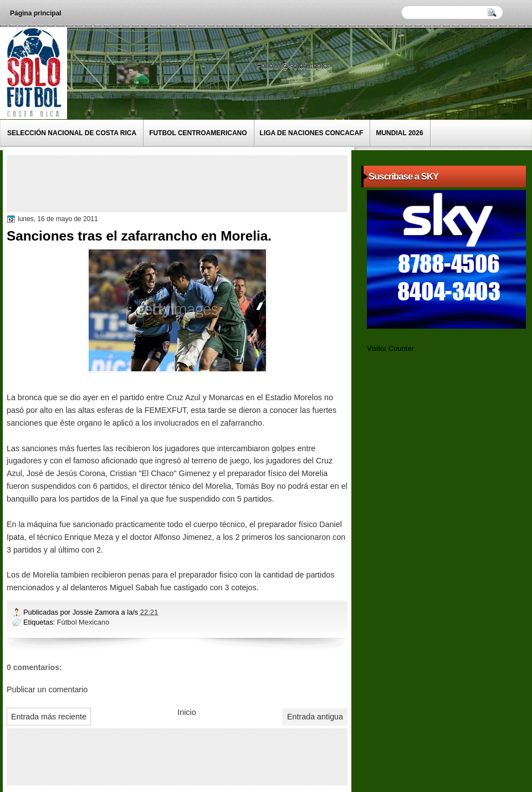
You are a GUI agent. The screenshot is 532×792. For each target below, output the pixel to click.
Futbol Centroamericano (198, 133)
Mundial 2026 (399, 133)
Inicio (186, 712)
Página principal (36, 13)
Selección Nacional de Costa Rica (72, 133)
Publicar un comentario (47, 689)
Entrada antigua (315, 717)
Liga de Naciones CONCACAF (312, 133)
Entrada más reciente (49, 717)
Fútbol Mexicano (83, 622)
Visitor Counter (390, 348)
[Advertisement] (211, 183)
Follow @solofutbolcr (294, 66)
